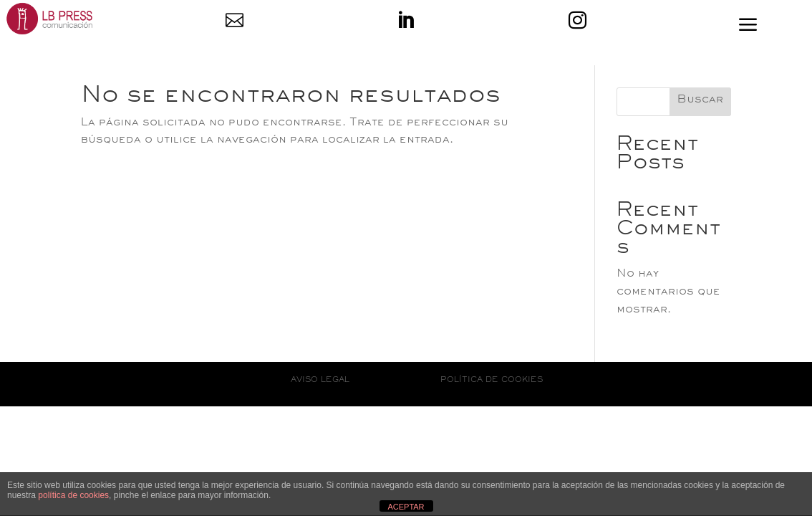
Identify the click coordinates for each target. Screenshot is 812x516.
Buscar (700, 101)
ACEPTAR (406, 507)
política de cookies (73, 495)
